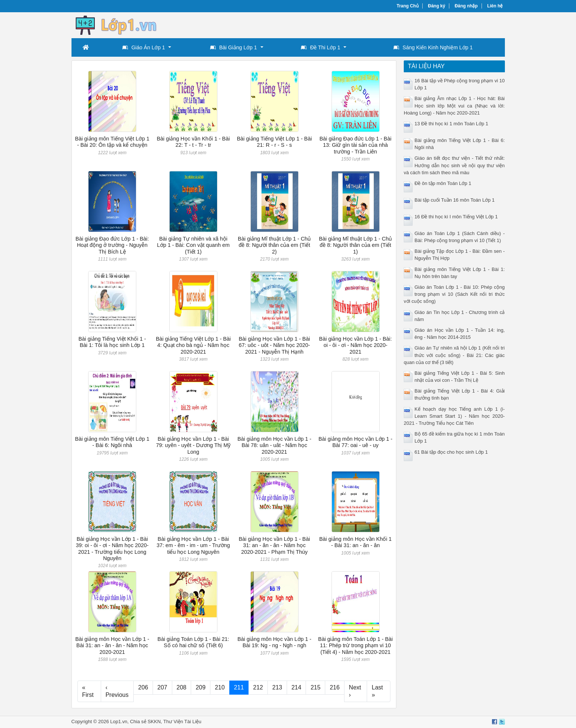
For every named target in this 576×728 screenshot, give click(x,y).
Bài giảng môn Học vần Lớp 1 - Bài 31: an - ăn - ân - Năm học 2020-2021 (112, 646)
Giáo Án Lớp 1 (144, 47)
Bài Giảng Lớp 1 (234, 47)
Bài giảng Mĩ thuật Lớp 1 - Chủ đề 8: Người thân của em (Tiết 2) (274, 245)
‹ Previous (117, 691)
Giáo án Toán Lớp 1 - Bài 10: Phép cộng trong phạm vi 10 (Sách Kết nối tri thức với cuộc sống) (454, 294)
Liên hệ (495, 6)
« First (88, 691)
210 (220, 687)
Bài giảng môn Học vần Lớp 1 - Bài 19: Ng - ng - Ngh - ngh (274, 642)
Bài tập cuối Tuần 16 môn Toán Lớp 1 (455, 200)
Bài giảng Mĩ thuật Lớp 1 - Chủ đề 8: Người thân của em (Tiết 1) (355, 245)
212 (258, 687)
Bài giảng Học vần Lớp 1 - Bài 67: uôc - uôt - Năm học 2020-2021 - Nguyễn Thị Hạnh (274, 345)
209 (201, 687)
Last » (377, 691)
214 (297, 687)
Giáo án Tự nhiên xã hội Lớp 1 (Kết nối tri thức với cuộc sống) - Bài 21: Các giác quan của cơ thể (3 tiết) (454, 355)
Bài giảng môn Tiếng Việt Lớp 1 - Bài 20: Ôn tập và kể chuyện (112, 142)
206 (143, 687)
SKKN (154, 722)
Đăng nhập (466, 6)
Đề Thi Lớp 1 (320, 47)
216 (335, 687)
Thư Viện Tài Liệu (182, 722)
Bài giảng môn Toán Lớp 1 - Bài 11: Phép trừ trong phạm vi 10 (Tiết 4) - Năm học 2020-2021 (356, 646)
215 (315, 687)
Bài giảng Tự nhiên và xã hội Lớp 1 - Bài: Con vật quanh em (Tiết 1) (193, 245)
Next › (355, 691)
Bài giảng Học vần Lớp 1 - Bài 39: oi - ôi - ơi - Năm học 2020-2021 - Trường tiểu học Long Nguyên (112, 549)
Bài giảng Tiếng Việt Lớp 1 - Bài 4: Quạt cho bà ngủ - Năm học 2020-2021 (193, 345)
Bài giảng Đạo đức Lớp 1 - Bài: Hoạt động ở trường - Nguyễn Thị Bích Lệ (112, 245)
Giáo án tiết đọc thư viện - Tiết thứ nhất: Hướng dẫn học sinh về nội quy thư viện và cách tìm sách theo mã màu (454, 165)
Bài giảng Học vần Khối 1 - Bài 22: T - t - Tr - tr (193, 142)
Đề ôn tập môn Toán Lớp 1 (443, 183)
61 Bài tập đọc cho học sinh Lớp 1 (451, 452)
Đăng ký (437, 6)
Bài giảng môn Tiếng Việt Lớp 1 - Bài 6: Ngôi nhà (112, 442)
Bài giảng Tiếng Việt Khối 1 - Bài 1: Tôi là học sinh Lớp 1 (112, 342)
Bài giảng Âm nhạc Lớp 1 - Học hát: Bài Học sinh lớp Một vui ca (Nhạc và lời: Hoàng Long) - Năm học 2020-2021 (454, 105)
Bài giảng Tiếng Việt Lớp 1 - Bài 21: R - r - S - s (274, 142)
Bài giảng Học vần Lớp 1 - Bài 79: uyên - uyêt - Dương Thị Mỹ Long (193, 445)
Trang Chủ (408, 6)
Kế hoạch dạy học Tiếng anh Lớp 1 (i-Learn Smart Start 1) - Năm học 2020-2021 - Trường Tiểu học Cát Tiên (454, 416)
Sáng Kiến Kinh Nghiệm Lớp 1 (433, 47)
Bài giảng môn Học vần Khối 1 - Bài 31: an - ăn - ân (356, 542)
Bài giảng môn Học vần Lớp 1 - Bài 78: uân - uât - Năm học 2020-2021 (274, 445)
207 (162, 687)
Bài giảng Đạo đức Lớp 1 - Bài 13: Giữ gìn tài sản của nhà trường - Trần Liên (355, 145)
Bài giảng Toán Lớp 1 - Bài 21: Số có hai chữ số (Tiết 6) (193, 642)
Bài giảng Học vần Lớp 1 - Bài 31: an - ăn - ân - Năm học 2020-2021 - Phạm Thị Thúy (274, 545)
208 (182, 687)
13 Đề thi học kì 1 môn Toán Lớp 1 (451, 124)
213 (277, 687)
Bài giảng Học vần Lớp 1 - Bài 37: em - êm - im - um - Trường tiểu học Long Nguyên (193, 545)
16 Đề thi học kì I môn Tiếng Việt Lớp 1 (456, 217)
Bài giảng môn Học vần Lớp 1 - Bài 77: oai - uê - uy (356, 442)
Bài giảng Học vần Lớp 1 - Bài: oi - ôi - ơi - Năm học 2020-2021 (355, 345)
